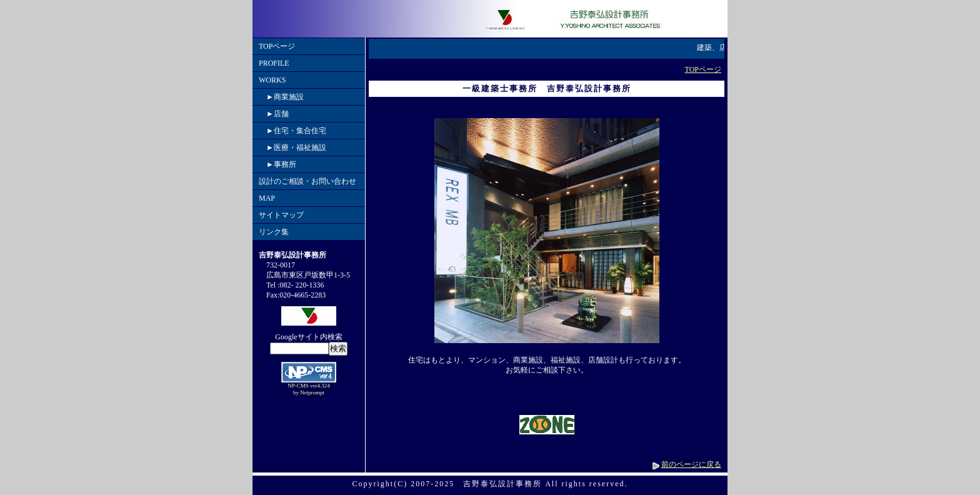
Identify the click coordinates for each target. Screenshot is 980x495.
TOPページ (277, 46)
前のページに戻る (691, 464)
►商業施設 (281, 97)
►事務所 (277, 164)
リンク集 (274, 232)
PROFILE (274, 63)
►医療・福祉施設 (292, 147)
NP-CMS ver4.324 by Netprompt (309, 389)
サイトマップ (281, 215)
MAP (267, 198)
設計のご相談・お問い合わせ (307, 181)
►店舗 (274, 114)
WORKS (272, 80)
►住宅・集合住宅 (292, 131)
